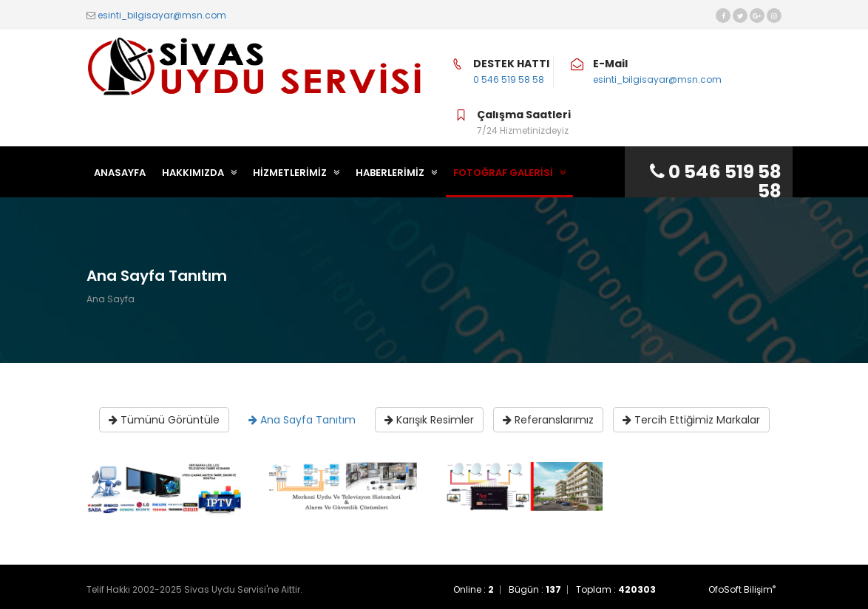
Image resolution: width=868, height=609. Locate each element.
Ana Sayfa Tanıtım (302, 420)
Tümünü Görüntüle (164, 420)
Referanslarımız (548, 420)
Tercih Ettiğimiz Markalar (691, 420)
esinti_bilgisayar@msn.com (162, 15)
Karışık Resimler (429, 420)
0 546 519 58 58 (509, 79)
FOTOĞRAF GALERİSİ (509, 173)
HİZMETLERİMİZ (296, 173)
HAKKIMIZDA (199, 173)
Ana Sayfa (111, 299)
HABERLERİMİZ (396, 173)
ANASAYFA (120, 173)
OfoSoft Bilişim (742, 589)
